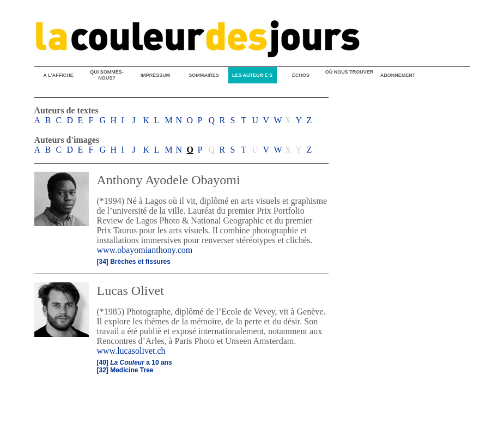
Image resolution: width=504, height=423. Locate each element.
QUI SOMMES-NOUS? (107, 75)
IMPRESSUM (156, 75)
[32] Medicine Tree (125, 370)
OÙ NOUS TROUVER (350, 72)
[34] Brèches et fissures (134, 262)
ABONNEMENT (398, 75)
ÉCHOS (301, 75)
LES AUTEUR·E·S (252, 75)
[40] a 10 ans (135, 362)
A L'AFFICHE (58, 75)
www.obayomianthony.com (145, 250)
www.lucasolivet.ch (131, 351)
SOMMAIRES (204, 75)
